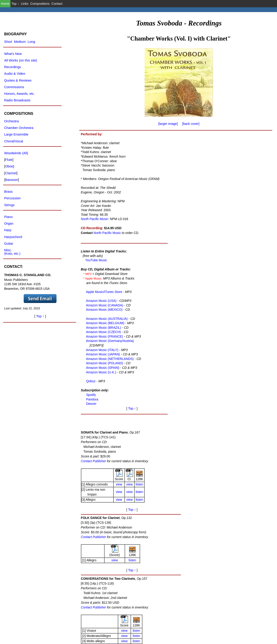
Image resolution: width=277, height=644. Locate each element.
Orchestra (11, 121)
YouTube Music (96, 260)
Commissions (14, 87)
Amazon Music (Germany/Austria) (109, 341)
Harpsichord (13, 237)
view (217, 187)
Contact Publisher (191, 163)
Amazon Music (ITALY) (101, 350)
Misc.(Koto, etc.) (12, 252)
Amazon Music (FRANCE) (104, 336)
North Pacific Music (107, 233)
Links (25, 4)
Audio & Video (15, 74)
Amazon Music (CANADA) (104, 305)
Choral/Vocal (14, 141)
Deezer (90, 403)
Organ (9, 223)
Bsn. (235, 597)
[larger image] (168, 124)
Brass (8, 192)
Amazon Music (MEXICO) (103, 309)
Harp (8, 230)
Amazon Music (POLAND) (104, 363)
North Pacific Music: (95, 219)
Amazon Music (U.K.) (100, 372)
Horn (235, 602)
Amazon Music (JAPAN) (102, 354)
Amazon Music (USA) (100, 300)
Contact (57, 4)
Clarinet (11, 173)
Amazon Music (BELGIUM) (104, 323)
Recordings (13, 67)
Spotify (90, 395)
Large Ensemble (16, 134)
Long (31, 42)
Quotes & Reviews (18, 80)
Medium (20, 42)
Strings (9, 205)
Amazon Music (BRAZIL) (103, 327)
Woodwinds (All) (16, 153)
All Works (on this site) (21, 60)
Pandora (91, 399)
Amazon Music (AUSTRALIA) (106, 318)
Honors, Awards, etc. (19, 94)
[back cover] (191, 124)
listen (237, 187)
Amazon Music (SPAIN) (102, 367)
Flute (235, 607)
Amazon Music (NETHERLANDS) (109, 359)
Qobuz (90, 381)
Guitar (9, 244)
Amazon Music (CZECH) (103, 332)
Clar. (235, 586)
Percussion (12, 198)
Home (5, 4)
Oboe (235, 592)
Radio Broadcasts (17, 100)
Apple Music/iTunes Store (103, 292)
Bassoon (12, 180)
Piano (8, 217)
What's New (13, 54)
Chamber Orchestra (19, 128)
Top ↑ (15, 4)
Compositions (40, 4)
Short (8, 42)
